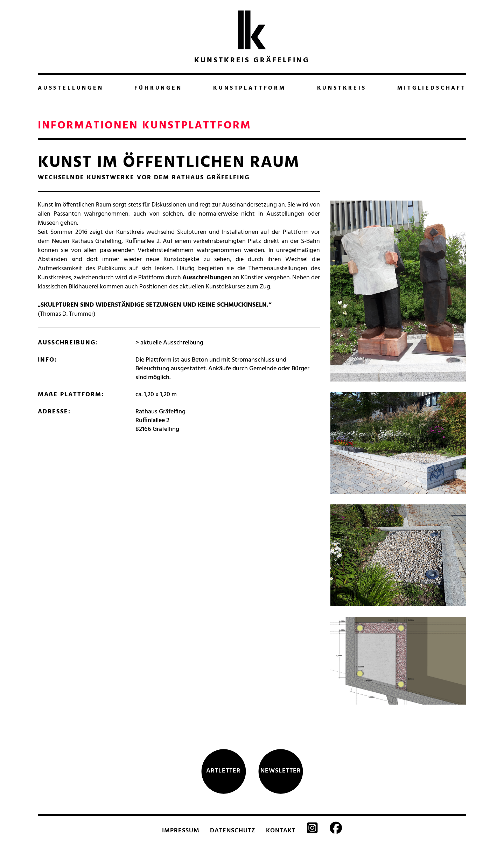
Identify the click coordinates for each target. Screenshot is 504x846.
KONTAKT (281, 831)
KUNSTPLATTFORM (250, 88)
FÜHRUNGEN (158, 88)
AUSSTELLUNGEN (71, 88)
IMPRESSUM (181, 831)
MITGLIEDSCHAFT (432, 88)
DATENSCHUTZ (233, 831)
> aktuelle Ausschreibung (169, 343)
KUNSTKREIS (342, 88)
